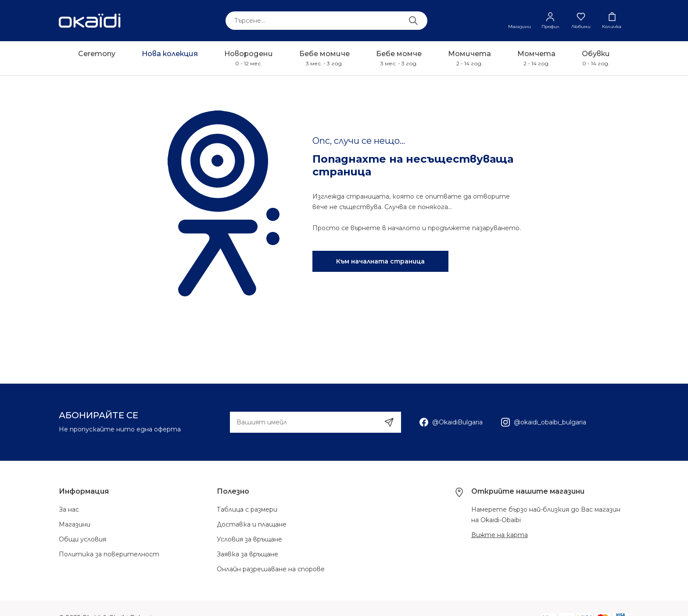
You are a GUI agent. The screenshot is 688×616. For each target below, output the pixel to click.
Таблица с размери (247, 509)
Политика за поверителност (109, 554)
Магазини (75, 524)
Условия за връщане (249, 539)
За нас (69, 509)
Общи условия (82, 539)
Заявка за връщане (247, 554)
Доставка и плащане (252, 524)
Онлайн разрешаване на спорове (271, 569)
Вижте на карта (500, 535)
